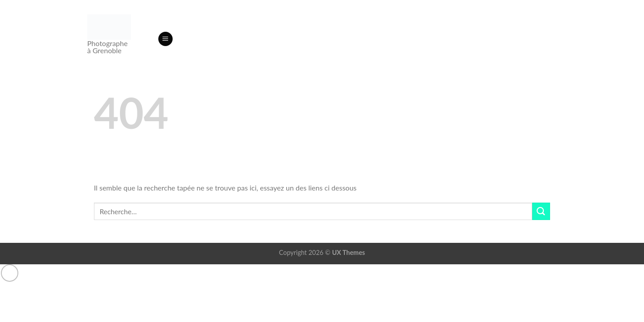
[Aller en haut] (10, 273)
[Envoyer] (541, 211)
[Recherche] (148, 39)
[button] (165, 39)
